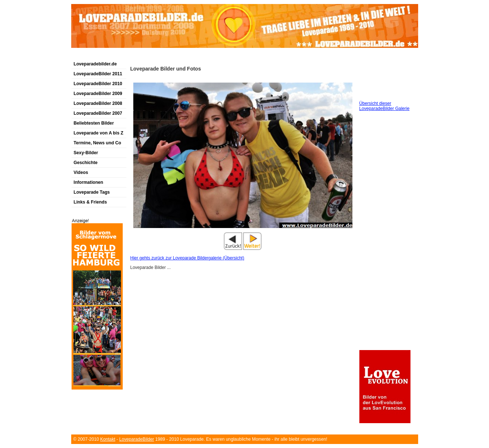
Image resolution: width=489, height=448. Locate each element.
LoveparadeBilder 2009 (98, 94)
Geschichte (86, 163)
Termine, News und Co (98, 143)
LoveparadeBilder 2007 (98, 113)
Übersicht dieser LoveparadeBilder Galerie (385, 106)
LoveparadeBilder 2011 (98, 74)
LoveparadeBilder (136, 439)
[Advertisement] (157, 56)
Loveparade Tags (92, 192)
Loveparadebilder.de (95, 64)
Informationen (89, 182)
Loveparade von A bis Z (99, 133)
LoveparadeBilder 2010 (98, 84)
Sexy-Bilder (86, 153)
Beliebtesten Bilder (94, 123)
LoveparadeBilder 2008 (98, 103)
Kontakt (108, 439)
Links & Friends (90, 202)
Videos (81, 172)
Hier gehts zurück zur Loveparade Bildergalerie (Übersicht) (187, 258)
